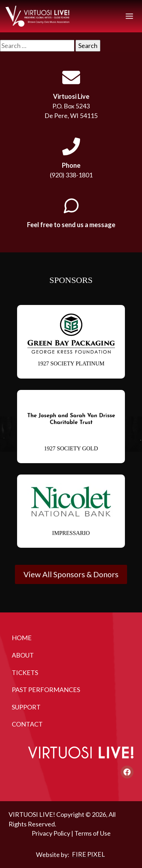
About (23, 655)
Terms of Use (93, 834)
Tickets (25, 673)
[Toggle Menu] (129, 16)
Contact (27, 724)
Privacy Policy (51, 834)
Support (26, 707)
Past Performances (46, 690)
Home (22, 638)
